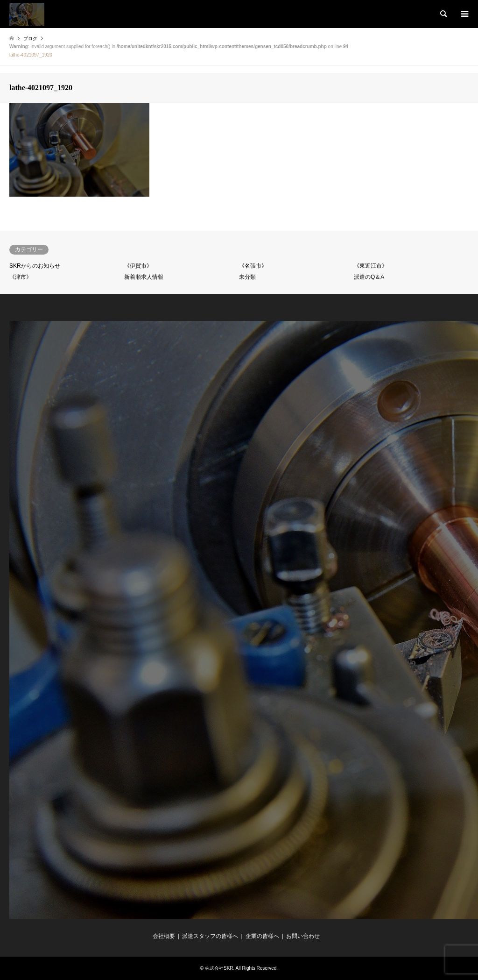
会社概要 (164, 936)
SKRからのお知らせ (35, 266)
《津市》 (21, 277)
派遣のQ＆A (369, 277)
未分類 (247, 277)
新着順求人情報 (144, 277)
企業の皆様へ (262, 936)
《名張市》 (253, 266)
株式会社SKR (219, 968)
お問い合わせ (303, 936)
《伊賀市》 (138, 266)
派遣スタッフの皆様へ (210, 936)
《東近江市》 (371, 266)
